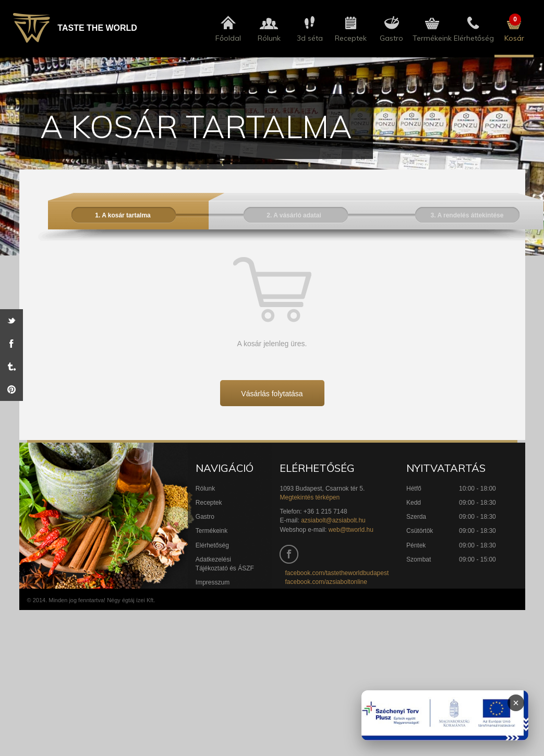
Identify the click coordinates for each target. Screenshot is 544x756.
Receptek (209, 503)
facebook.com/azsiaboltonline (326, 582)
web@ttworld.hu (351, 530)
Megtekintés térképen (310, 497)
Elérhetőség (212, 545)
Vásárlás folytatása (272, 394)
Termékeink (211, 531)
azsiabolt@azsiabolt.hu (333, 520)
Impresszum (213, 582)
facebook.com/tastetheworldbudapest (337, 573)
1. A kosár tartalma (123, 215)
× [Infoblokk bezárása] (516, 703)
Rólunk (205, 489)
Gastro (205, 517)
